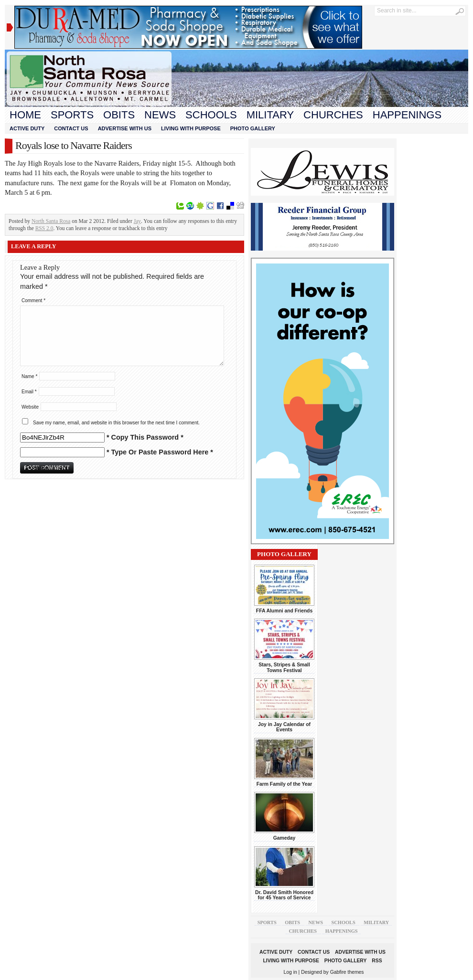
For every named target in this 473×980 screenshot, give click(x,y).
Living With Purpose (191, 128)
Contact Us (71, 128)
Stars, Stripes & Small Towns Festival (284, 667)
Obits (119, 115)
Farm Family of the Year (285, 784)
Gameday (285, 838)
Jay (137, 221)
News (160, 115)
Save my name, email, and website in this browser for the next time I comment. (116, 423)
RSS (377, 961)
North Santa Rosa (51, 221)
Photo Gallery (253, 128)
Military (270, 115)
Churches (333, 115)
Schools (211, 115)
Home (25, 115)
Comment (33, 300)
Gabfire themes (347, 972)
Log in (290, 972)
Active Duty (27, 128)
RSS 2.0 (44, 228)
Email (29, 392)
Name (29, 376)
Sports (72, 115)
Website (30, 407)
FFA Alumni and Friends (284, 611)
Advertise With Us (125, 128)
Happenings (407, 115)
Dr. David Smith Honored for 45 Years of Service (284, 895)
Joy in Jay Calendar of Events (284, 727)
